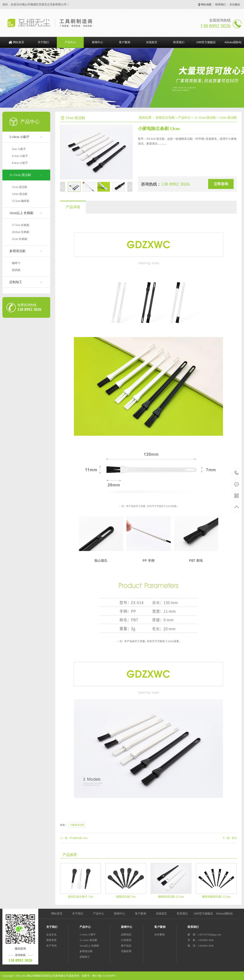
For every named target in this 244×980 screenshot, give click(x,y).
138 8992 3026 (237, 473)
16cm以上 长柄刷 (21, 213)
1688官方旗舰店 (206, 42)
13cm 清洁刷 (20, 194)
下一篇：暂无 (229, 838)
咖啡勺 (16, 263)
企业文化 (51, 935)
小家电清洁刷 (77, 825)
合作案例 (159, 935)
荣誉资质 (51, 940)
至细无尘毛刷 (165, 118)
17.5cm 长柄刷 (21, 225)
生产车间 (51, 946)
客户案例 (125, 42)
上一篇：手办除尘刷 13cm (74, 838)
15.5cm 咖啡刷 (21, 201)
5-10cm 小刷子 (19, 137)
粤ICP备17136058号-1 (104, 976)
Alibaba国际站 (224, 914)
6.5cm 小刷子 (20, 156)
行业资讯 (126, 940)
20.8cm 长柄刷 (21, 232)
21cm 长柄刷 (20, 239)
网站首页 (19, 42)
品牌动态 (126, 935)
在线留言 (152, 42)
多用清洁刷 (17, 251)
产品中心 (70, 42)
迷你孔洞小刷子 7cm (81, 897)
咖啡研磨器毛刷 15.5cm (216, 897)
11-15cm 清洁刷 (20, 175)
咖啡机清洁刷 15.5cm (171, 897)
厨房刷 (16, 270)
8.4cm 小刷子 (20, 163)
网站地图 (206, 4)
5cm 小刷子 (19, 149)
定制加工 (16, 282)
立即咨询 (221, 184)
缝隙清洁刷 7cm (126, 897)
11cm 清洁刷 (20, 187)
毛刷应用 (126, 951)
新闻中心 (97, 42)
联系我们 (220, 4)
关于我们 (43, 42)
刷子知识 (126, 946)
